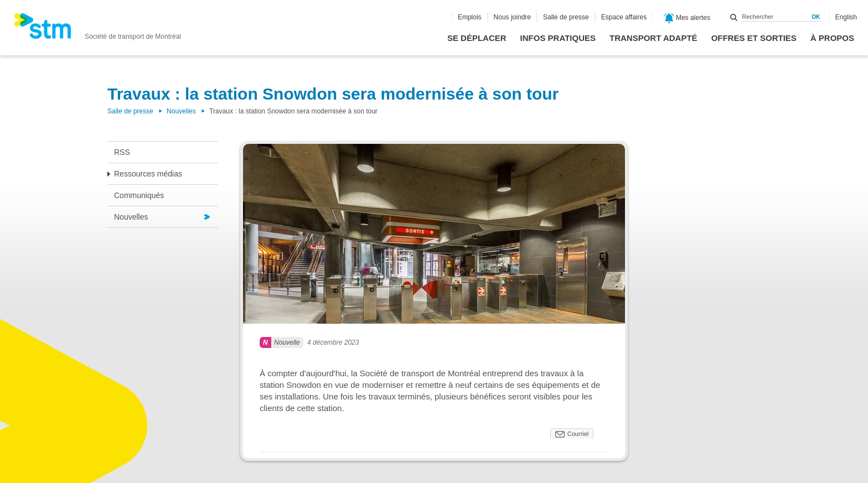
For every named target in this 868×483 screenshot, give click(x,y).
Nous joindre (512, 17)
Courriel (578, 434)
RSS (122, 152)
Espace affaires (624, 17)
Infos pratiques (558, 38)
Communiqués (139, 195)
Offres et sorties (754, 38)
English (846, 17)
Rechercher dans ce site (734, 17)
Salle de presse (566, 17)
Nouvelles (181, 111)
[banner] (97, 29)
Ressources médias (148, 174)
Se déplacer (477, 38)
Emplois (470, 17)
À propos (832, 38)
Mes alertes (687, 18)
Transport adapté (653, 38)
